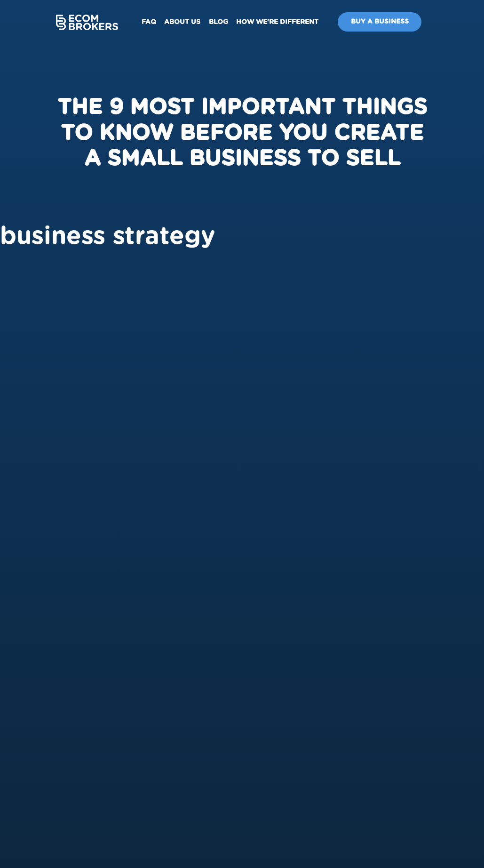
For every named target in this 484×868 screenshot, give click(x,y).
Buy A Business (380, 22)
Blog (218, 22)
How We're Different (277, 22)
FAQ (149, 22)
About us (182, 22)
